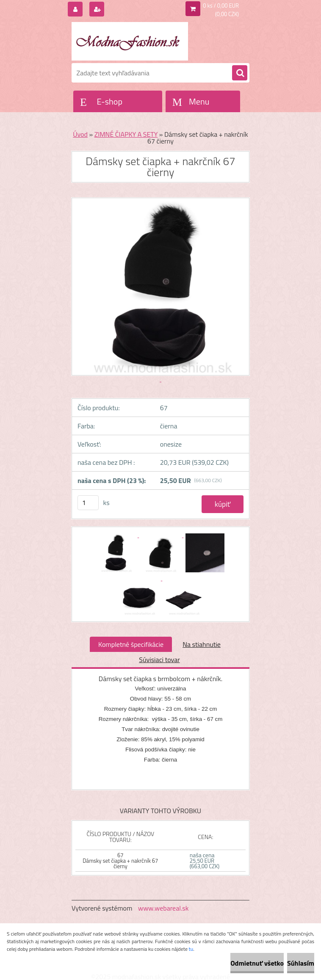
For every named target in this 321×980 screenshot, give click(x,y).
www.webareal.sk (163, 908)
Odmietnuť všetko (257, 963)
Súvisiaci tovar (159, 660)
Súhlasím (301, 963)
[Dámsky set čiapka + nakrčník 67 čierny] (117, 535)
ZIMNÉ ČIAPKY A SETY (126, 134)
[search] (240, 73)
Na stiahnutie (202, 644)
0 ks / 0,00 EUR (221, 6)
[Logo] (130, 41)
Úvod (80, 134)
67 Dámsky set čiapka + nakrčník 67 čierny (120, 861)
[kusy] (88, 503)
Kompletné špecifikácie (131, 644)
